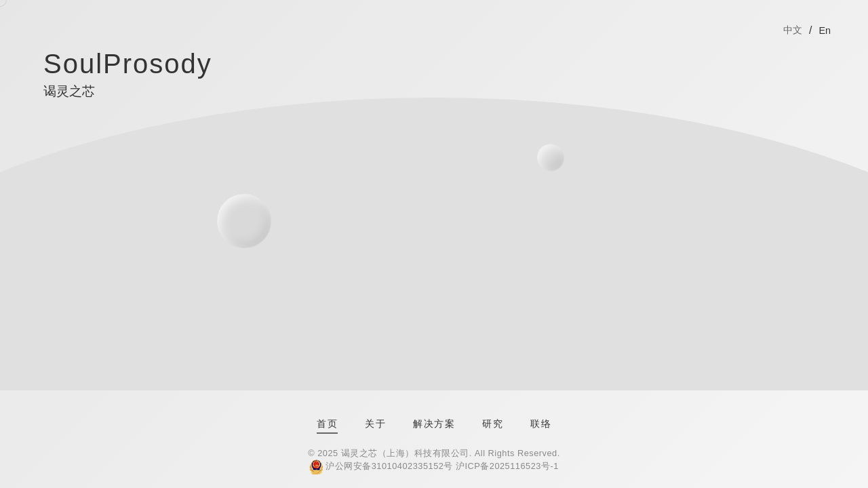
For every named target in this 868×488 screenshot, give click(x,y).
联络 (541, 424)
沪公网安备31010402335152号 (389, 466)
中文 (793, 30)
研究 (493, 424)
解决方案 (434, 424)
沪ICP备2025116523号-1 (507, 466)
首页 (327, 424)
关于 (375, 424)
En (825, 30)
